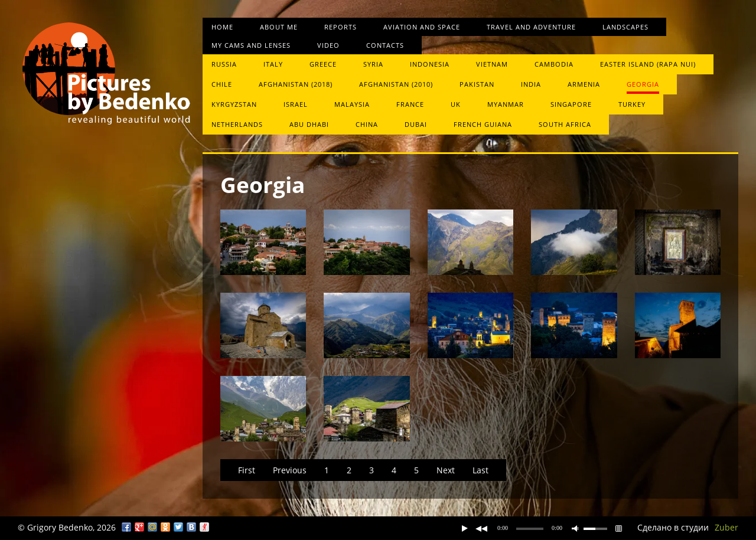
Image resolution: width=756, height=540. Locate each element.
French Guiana (483, 124)
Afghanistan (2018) (296, 84)
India (531, 84)
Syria (373, 64)
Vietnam (492, 64)
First (247, 470)
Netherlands (237, 124)
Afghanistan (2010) (396, 84)
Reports (340, 27)
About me (279, 27)
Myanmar (506, 104)
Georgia (643, 84)
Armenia (584, 84)
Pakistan (477, 84)
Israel (296, 104)
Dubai (416, 124)
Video (328, 45)
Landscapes (625, 27)
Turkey (632, 104)
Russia (224, 64)
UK (456, 104)
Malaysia (352, 104)
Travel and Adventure (531, 27)
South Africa (565, 124)
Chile (222, 84)
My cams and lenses (251, 45)
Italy (273, 64)
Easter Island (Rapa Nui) (648, 64)
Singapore (571, 104)
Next (446, 470)
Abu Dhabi (309, 124)
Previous (290, 470)
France (410, 104)
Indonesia (430, 64)
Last (480, 470)
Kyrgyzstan (234, 104)
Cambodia (554, 64)
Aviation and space (422, 27)
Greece (323, 64)
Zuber (726, 527)
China (367, 124)
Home (222, 27)
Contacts (385, 45)
